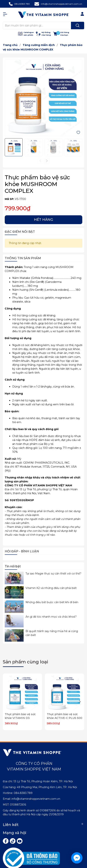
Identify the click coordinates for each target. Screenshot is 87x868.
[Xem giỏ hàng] (61, 34)
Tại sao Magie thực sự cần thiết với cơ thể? (53, 574)
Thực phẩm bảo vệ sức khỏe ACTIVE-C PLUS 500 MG (65, 718)
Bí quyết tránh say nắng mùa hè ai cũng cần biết (52, 633)
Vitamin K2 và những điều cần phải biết (51, 588)
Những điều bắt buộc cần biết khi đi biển (52, 602)
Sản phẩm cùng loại (25, 662)
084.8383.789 (22, 4)
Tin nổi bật (13, 566)
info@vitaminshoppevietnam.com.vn (61, 4)
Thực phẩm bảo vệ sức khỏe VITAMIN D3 (20, 716)
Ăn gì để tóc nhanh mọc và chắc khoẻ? (51, 617)
